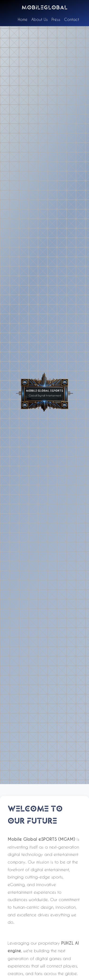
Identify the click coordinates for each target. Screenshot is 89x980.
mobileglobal (45, 8)
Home (23, 19)
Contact (72, 19)
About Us (40, 19)
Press (56, 19)
